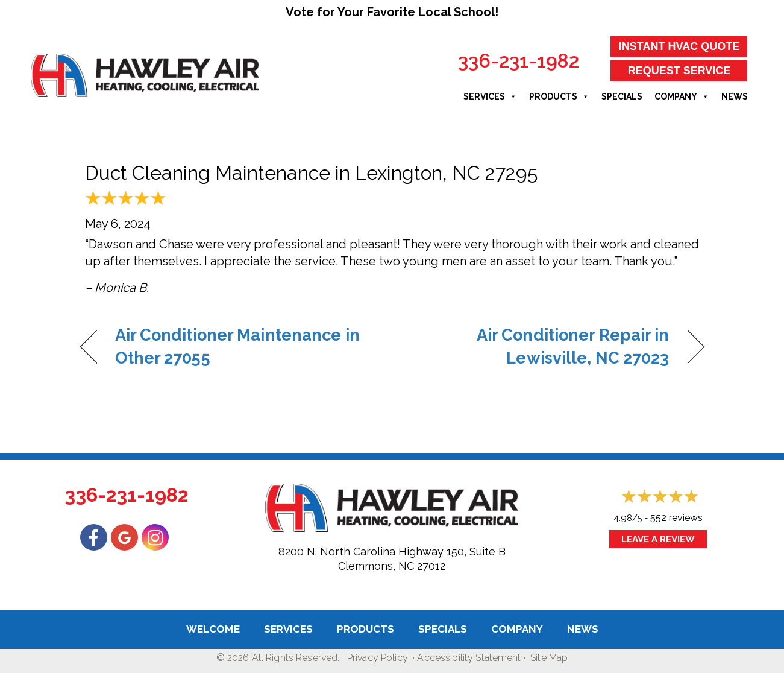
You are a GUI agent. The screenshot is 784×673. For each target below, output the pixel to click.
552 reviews (676, 518)
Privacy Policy (378, 658)
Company (682, 96)
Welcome (213, 629)
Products (559, 96)
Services (490, 96)
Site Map (549, 658)
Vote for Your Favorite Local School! (392, 12)
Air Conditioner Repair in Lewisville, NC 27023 (540, 346)
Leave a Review (658, 539)
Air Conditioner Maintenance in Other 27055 (237, 346)
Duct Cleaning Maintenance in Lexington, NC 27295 (311, 173)
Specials (622, 96)
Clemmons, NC (376, 566)
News (735, 96)
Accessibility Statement (469, 658)
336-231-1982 (519, 61)
